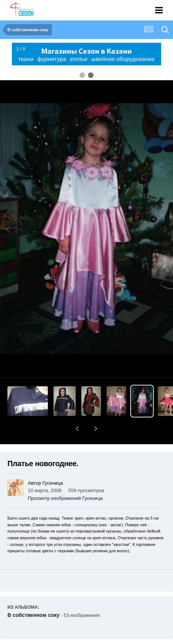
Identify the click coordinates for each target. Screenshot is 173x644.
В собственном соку (33, 596)
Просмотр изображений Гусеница (65, 479)
